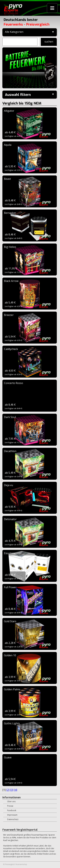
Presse (10, 806)
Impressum (12, 815)
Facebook (12, 810)
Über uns (11, 801)
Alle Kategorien (14, 32)
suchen (49, 42)
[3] (12, 790)
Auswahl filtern (18, 95)
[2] (8, 790)
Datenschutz (13, 819)
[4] (16, 790)
